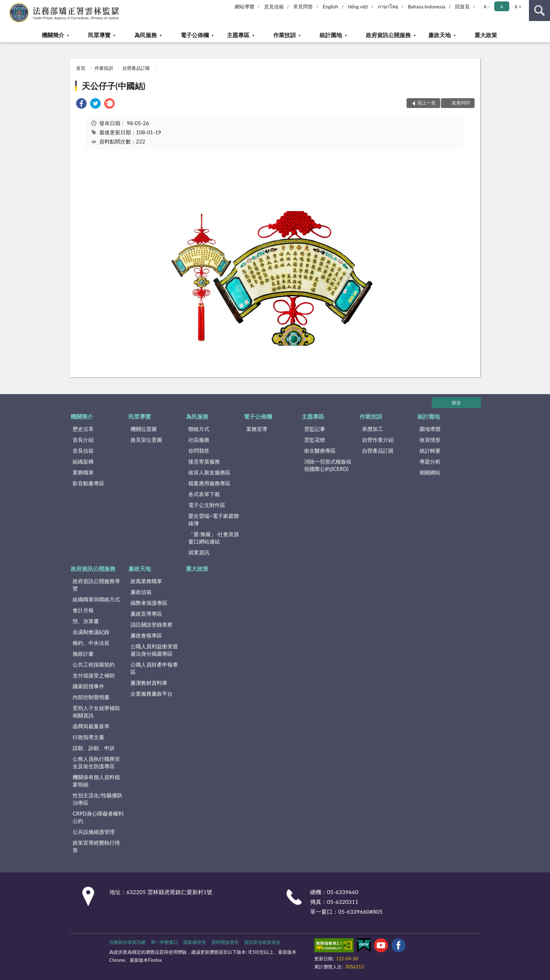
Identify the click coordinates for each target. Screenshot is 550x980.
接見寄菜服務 (204, 461)
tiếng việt (358, 6)
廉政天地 (440, 35)
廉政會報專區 (146, 635)
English (330, 6)
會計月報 (83, 610)
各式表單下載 (204, 494)
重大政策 (486, 35)
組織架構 (83, 461)
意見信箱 (274, 6)
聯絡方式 (199, 429)
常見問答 (303, 6)
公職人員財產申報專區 (154, 668)
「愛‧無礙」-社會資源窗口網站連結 (214, 538)
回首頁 (462, 6)
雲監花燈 (315, 440)
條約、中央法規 (91, 643)
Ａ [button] (502, 6)
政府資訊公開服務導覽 (96, 585)
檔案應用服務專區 (209, 483)
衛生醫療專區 (320, 451)
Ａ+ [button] (517, 6)
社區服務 (199, 440)
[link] (81, 104)
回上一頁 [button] (427, 103)
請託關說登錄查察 (152, 624)
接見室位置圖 (146, 440)
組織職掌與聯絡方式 (96, 599)
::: (6, 5)
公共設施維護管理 (94, 832)
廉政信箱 (141, 592)
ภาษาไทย (388, 6)
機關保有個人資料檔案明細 (96, 781)
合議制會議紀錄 (91, 632)
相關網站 (430, 472)
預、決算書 (86, 621)
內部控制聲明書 (91, 697)
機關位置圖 (144, 429)
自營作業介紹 (378, 440)
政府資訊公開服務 (388, 35)
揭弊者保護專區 (149, 603)
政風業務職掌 (146, 581)
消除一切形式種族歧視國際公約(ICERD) (328, 465)
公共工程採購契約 (94, 664)
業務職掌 (83, 472)
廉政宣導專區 (146, 614)
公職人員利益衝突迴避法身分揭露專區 (154, 650)
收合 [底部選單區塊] (456, 403)
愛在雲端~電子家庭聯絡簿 (214, 519)
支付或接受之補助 (94, 675)
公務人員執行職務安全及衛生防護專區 (96, 762)
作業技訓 (284, 35)
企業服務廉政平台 (152, 694)
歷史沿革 (83, 429)
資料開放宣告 (225, 942)
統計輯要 (430, 451)
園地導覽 (430, 429)
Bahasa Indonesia (427, 6)
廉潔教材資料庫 (149, 683)
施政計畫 (83, 654)
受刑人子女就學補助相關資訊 (96, 712)
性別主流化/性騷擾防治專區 (98, 799)
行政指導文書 (88, 737)
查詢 (539, 11)
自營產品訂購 (136, 68)
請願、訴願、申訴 (94, 748)
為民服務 (146, 35)
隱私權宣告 (195, 942)
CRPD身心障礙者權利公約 (98, 817)
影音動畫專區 (88, 483)
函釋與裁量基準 (91, 726)
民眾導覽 (99, 35)
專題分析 (430, 461)
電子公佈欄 (195, 35)
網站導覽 (244, 6)
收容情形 (430, 440)
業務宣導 (257, 429)
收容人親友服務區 (209, 472)
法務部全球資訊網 (127, 942)
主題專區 (238, 35)
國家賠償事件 (88, 686)
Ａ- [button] (486, 6)
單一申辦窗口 (165, 942)
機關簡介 (53, 35)
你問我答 (199, 451)
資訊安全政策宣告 (262, 942)
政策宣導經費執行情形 (96, 846)
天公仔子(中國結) (113, 86)
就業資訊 (199, 552)
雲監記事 (315, 429)
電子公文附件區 (207, 505)
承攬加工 (373, 429)
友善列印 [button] (461, 103)
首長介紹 (83, 440)
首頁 (81, 68)
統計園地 (331, 35)
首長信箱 (83, 451)
